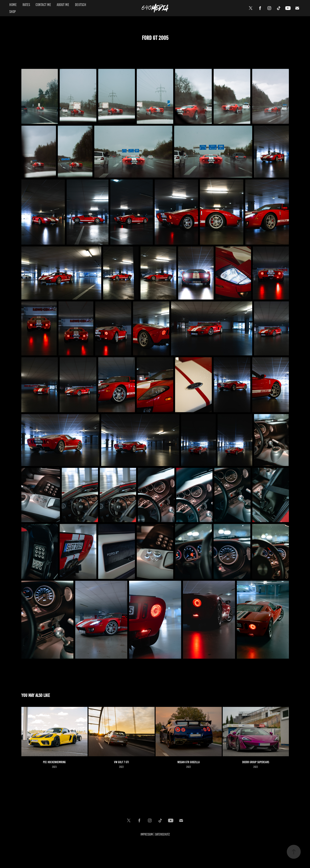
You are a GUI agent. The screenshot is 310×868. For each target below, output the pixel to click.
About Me (63, 5)
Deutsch (81, 5)
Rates (26, 5)
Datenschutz (162, 834)
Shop (13, 12)
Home (13, 5)
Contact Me (43, 5)
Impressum (147, 834)
